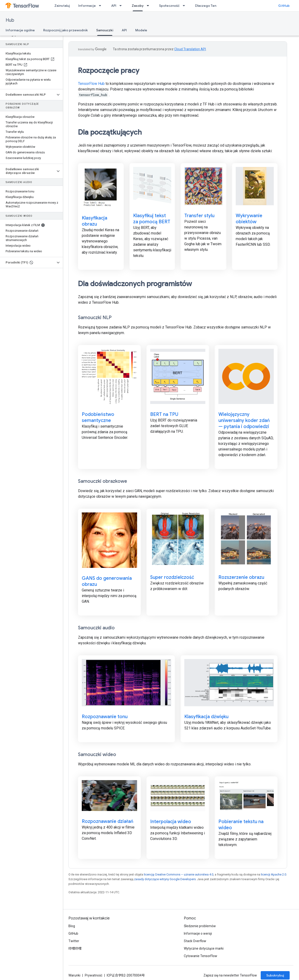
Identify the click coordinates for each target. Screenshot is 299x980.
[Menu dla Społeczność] (185, 6)
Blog (72, 926)
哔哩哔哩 (75, 948)
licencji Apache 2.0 (274, 874)
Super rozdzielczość (172, 577)
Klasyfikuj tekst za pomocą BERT (152, 219)
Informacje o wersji (198, 933)
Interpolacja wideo (171, 822)
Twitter (74, 941)
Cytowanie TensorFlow (201, 956)
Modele (141, 30)
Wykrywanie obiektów (249, 219)
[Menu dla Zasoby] (149, 6)
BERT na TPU (164, 414)
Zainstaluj (62, 6)
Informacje (87, 6)
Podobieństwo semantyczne (98, 417)
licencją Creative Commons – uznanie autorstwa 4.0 (179, 874)
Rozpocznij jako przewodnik (66, 30)
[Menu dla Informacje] (101, 6)
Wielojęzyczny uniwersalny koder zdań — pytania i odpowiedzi (244, 420)
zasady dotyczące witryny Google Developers (165, 879)
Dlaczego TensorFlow (212, 6)
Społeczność (169, 6)
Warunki (74, 975)
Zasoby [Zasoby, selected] (138, 6)
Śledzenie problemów (200, 926)
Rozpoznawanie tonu (105, 717)
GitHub (284, 6)
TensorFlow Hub (91, 84)
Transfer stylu (199, 216)
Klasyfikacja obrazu (94, 221)
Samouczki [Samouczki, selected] (105, 30)
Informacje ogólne (20, 30)
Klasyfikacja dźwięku (206, 717)
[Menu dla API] (122, 6)
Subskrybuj (275, 975)
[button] (28, 95)
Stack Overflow (195, 941)
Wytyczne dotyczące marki (204, 948)
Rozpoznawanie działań (108, 821)
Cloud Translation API (190, 49)
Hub (10, 20)
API (114, 6)
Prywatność (94, 975)
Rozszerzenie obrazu (241, 577)
